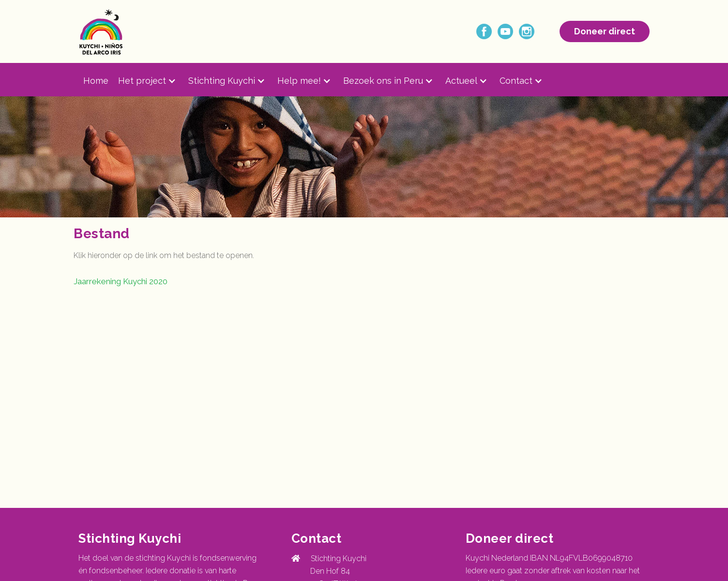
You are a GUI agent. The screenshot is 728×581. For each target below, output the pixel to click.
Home (96, 81)
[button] (153, 81)
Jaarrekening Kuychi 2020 (121, 281)
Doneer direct (605, 31)
